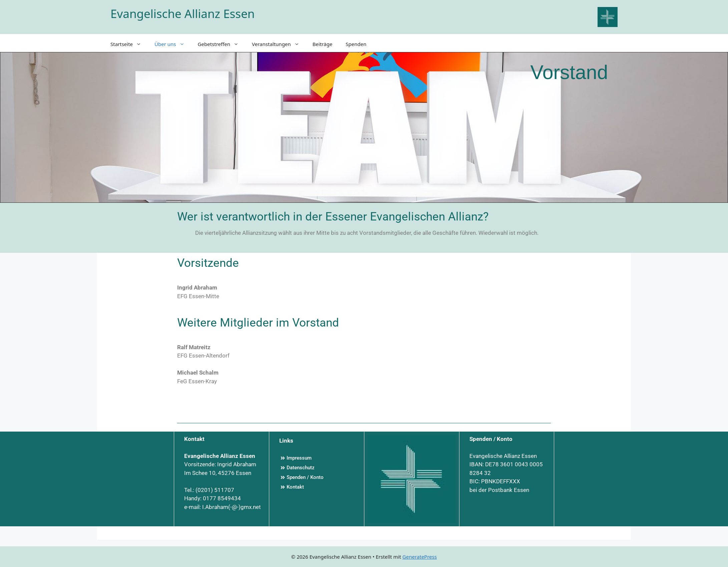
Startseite (129, 44)
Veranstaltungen (279, 44)
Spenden (356, 44)
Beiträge (323, 44)
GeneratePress (420, 557)
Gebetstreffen (222, 44)
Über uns (173, 44)
